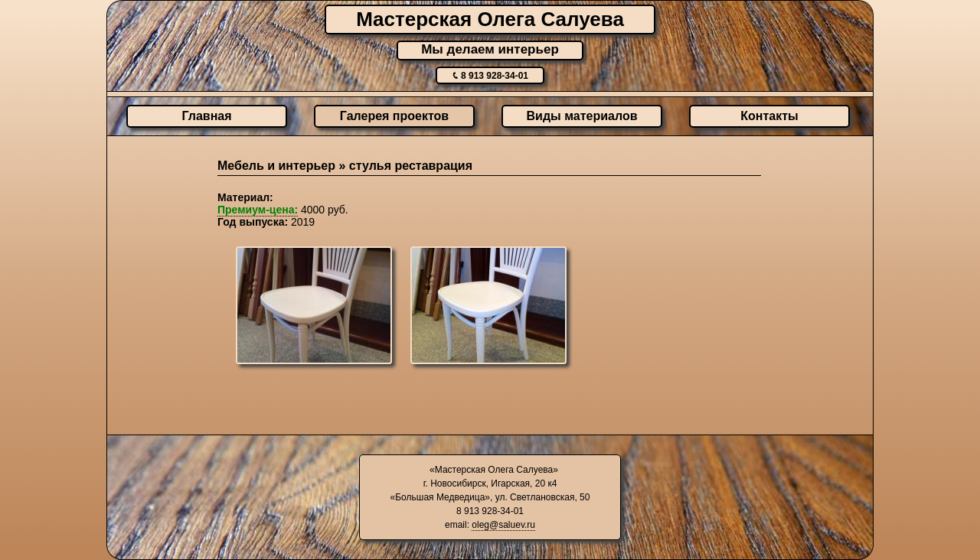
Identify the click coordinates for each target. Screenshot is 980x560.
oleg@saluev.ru (503, 525)
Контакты (769, 116)
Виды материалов (582, 116)
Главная (206, 116)
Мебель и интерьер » (283, 166)
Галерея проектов (394, 116)
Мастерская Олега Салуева (490, 19)
